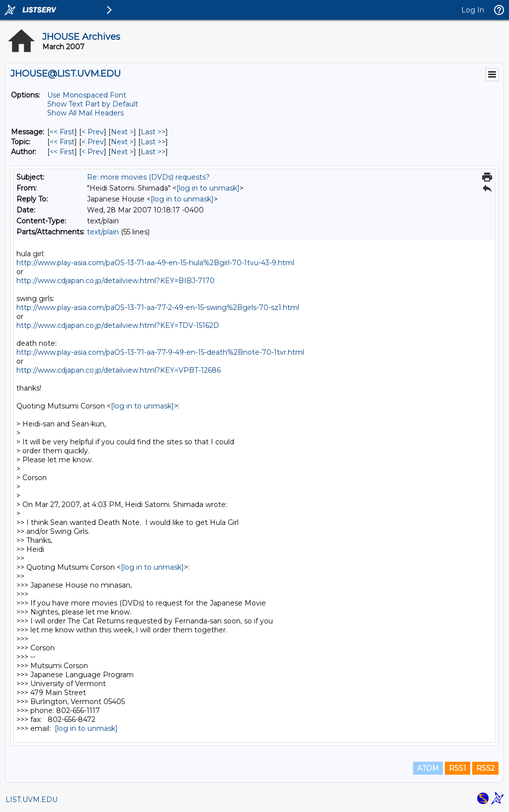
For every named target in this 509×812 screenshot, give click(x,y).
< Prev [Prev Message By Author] (93, 152)
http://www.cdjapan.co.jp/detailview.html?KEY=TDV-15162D (118, 325)
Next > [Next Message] (122, 132)
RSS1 (458, 768)
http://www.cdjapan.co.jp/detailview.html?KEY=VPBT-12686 (119, 370)
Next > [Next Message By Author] (122, 152)
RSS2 (485, 768)
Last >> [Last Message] (153, 132)
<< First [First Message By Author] (62, 152)
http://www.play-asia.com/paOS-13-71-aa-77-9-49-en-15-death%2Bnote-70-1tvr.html (160, 352)
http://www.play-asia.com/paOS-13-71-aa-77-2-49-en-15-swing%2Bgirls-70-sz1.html (158, 307)
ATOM (428, 768)
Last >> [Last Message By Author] (153, 152)
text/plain (103, 232)
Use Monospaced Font (87, 95)
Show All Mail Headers (85, 113)
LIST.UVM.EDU (32, 800)
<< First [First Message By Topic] (62, 142)
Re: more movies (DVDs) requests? (148, 177)
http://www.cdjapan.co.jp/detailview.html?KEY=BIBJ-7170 (116, 281)
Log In (473, 10)
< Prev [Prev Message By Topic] (93, 142)
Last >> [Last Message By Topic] (153, 142)
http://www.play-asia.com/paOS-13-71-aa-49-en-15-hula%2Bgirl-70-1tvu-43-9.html (155, 263)
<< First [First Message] (62, 132)
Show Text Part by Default (93, 104)
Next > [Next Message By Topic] (122, 142)
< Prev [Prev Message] (93, 132)
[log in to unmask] (208, 188)
